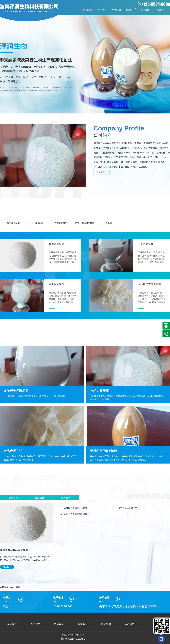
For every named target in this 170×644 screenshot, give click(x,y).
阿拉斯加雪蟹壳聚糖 (85, 223)
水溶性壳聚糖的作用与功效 (77, 514)
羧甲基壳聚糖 (13, 223)
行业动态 (40, 498)
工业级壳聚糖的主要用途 (76, 508)
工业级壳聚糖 (37, 223)
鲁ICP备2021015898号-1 (73, 639)
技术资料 (66, 498)
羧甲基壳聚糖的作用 (127, 508)
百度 (18, 587)
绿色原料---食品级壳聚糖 (14, 550)
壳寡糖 (109, 223)
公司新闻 (13, 498)
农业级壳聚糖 (61, 223)
